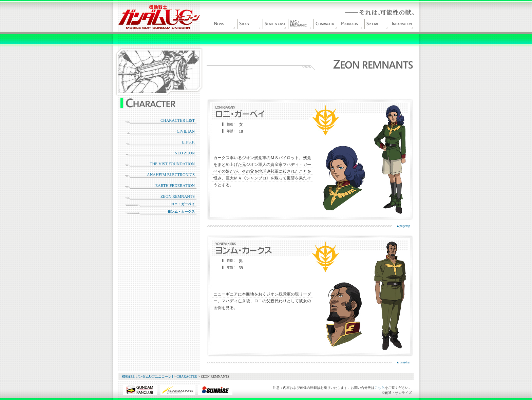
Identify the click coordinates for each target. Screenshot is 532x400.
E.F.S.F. (188, 142)
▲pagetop (403, 226)
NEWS (224, 24)
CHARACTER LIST (178, 120)
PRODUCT (351, 24)
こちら (380, 388)
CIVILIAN (186, 131)
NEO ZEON (185, 153)
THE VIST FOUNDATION (172, 164)
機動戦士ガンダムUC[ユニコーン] (159, 17)
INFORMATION (402, 24)
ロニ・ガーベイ (183, 204)
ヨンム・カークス (181, 212)
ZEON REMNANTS (178, 196)
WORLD (249, 24)
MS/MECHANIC (300, 24)
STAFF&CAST (274, 24)
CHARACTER (325, 24)
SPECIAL (376, 24)
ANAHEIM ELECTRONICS (171, 175)
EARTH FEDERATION (175, 186)
